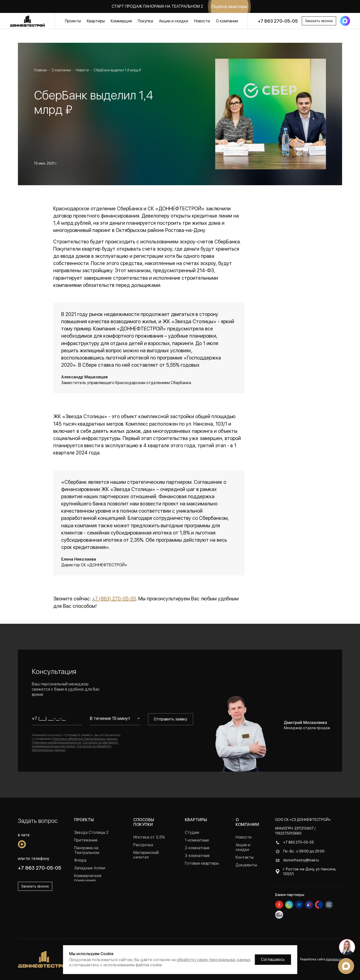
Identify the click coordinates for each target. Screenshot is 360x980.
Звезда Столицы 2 (91, 832)
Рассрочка (143, 845)
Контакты (245, 857)
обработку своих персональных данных (214, 960)
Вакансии (245, 873)
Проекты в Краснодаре (96, 896)
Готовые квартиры (202, 863)
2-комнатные (197, 848)
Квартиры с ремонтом (195, 873)
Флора (80, 860)
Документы (246, 865)
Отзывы (243, 880)
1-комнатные (197, 840)
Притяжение (86, 840)
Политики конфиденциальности (56, 742)
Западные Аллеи (90, 868)
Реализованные (89, 888)
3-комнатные (197, 856)
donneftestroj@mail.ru (301, 860)
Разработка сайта (321, 959)
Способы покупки (144, 822)
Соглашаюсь (273, 959)
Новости (202, 21)
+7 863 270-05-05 (278, 21)
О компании (227, 21)
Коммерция (121, 21)
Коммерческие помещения (88, 878)
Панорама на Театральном (87, 850)
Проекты (73, 21)
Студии (192, 832)
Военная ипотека (149, 865)
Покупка (145, 21)
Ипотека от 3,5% (149, 837)
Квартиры (96, 21)
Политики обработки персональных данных (85, 739)
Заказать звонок (319, 21)
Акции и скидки (174, 21)
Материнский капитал (146, 855)
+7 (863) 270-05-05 (114, 599)
